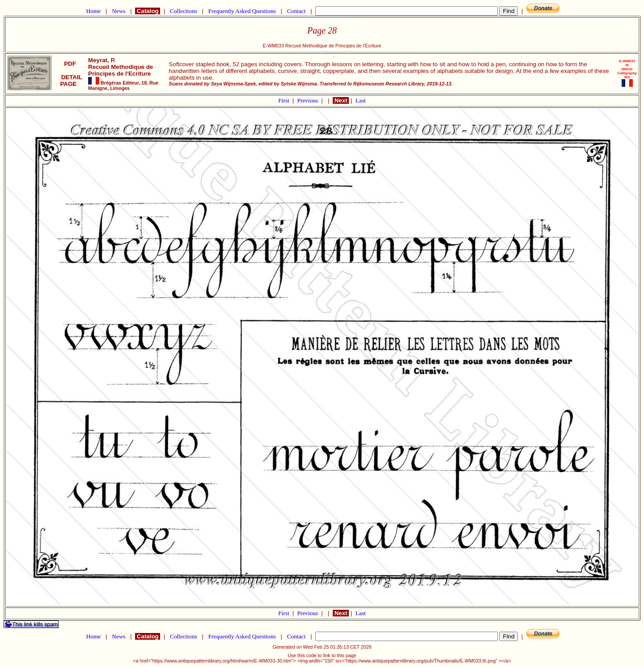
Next (341, 100)
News (119, 11)
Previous (309, 100)
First (284, 100)
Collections (184, 11)
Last (361, 100)
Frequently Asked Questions (242, 11)
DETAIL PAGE (70, 81)
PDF (70, 64)
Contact (296, 11)
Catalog (148, 11)
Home (93, 11)
